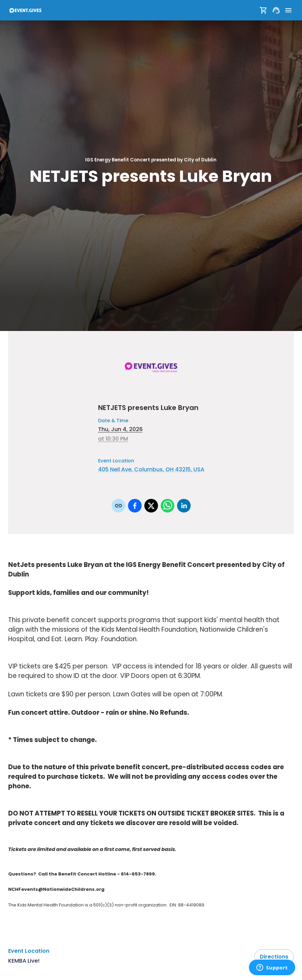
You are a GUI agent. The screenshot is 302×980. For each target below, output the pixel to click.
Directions (274, 957)
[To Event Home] (25, 10)
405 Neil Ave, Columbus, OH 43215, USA (151, 469)
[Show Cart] (264, 10)
